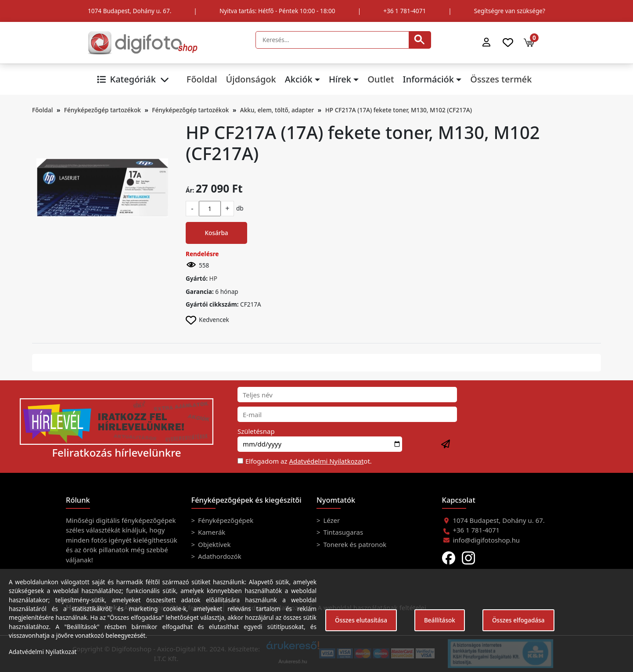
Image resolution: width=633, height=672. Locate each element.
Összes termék (501, 79)
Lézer (331, 520)
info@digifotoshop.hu (487, 540)
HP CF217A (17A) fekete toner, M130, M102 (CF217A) (399, 110)
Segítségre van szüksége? (510, 11)
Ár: (190, 190)
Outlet (381, 79)
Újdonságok (251, 79)
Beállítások (440, 620)
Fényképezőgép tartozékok (103, 110)
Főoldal (202, 79)
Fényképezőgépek (225, 520)
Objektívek (213, 544)
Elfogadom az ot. (309, 461)
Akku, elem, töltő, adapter (277, 110)
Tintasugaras (343, 532)
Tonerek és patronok (354, 544)
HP (213, 278)
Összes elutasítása (361, 620)
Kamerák (211, 532)
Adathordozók (219, 556)
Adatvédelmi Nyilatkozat (326, 461)
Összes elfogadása (518, 620)
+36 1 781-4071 (405, 11)
